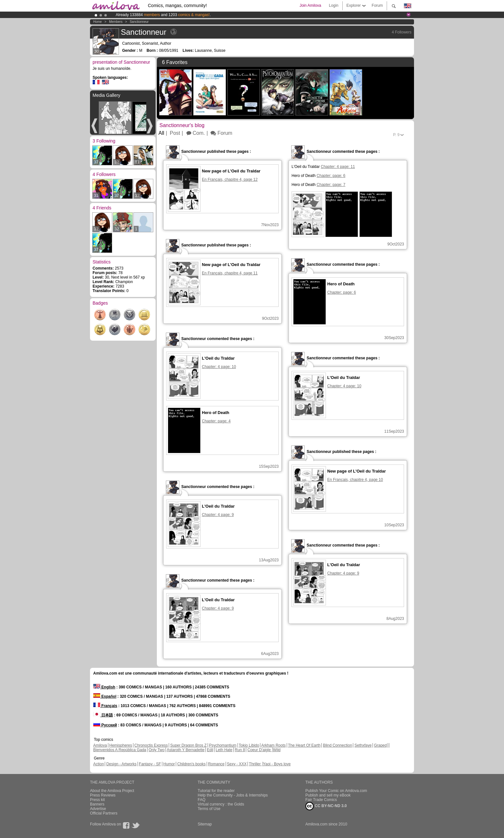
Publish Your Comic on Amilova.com (336, 791)
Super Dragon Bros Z (188, 745)
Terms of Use (209, 809)
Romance (216, 764)
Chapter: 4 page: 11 (338, 167)
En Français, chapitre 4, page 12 (230, 180)
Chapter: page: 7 (331, 185)
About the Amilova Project (112, 791)
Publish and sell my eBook (328, 795)
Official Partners (104, 813)
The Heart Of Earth (304, 745)
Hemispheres (121, 745)
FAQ (202, 800)
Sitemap (205, 824)
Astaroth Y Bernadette (186, 750)
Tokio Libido (249, 745)
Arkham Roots (274, 745)
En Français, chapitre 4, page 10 (355, 480)
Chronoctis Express (151, 745)
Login (333, 5)
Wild (277, 750)
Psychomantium (223, 745)
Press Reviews (103, 795)
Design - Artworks (122, 764)
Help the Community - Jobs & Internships (233, 795)
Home (98, 22)
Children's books (191, 764)
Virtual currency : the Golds (221, 804)
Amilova (100, 745)
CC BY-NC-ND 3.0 (326, 806)
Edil (210, 750)
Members (116, 22)
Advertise (98, 809)
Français (105, 706)
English (104, 687)
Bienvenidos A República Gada (120, 750)
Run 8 (240, 750)
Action (99, 764)
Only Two (157, 750)
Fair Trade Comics (321, 800)
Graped (380, 745)
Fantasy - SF (150, 764)
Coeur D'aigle (260, 750)
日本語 (103, 715)
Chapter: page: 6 (331, 176)
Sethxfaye (363, 745)
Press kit (97, 800)
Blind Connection (338, 745)
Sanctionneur (139, 22)
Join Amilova (310, 5)
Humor (169, 764)
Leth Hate (224, 750)
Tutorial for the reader (216, 791)
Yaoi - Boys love (277, 764)
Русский (105, 725)
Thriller (255, 764)
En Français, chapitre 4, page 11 (230, 273)
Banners (97, 804)
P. (396, 135)
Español (105, 696)
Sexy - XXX (237, 764)
